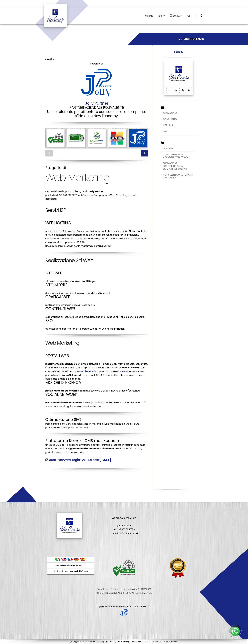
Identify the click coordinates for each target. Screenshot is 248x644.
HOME (148, 16)
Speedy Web (117, 607)
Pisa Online (145, 641)
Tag (106, 641)
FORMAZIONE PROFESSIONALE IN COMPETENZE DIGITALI (175, 166)
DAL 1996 (168, 125)
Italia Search (157, 641)
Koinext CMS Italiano (135, 607)
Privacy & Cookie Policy (93, 641)
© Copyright (76, 641)
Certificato (70, 565)
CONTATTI (176, 16)
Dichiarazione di (70, 571)
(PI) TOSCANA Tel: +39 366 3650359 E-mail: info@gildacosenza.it (124, 526)
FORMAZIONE (170, 113)
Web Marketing (123, 641)
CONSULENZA (191, 39)
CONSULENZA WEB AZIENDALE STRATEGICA (176, 156)
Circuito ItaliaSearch (84, 371)
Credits (112, 641)
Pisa (122, 371)
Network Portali (170, 641)
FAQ (165, 131)
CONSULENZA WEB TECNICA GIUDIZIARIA (178, 176)
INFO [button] (161, 16)
